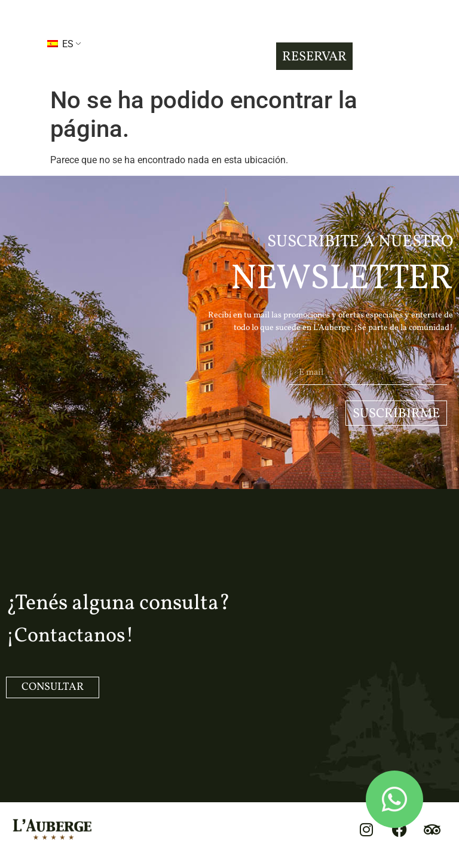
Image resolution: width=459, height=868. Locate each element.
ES (60, 44)
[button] (17, 43)
